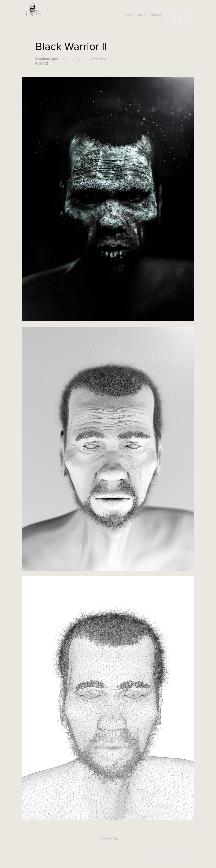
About (142, 15)
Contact (156, 15)
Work (129, 15)
